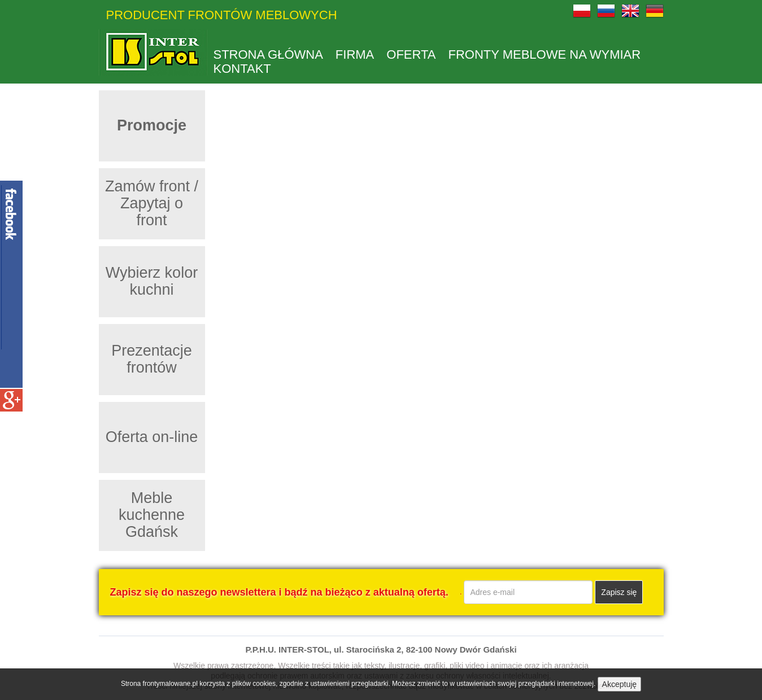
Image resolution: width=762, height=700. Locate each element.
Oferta (411, 55)
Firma (355, 55)
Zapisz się (619, 592)
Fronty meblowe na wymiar (545, 55)
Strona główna (268, 55)
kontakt (242, 69)
